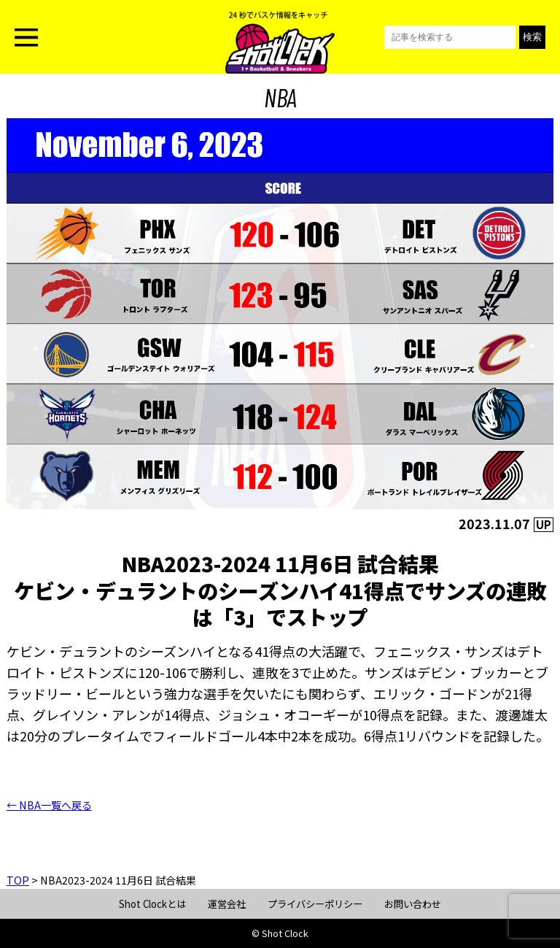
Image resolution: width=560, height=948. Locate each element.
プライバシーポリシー (315, 904)
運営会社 (227, 904)
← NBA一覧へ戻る (49, 805)
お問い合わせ (413, 904)
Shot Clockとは (152, 904)
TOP (18, 880)
